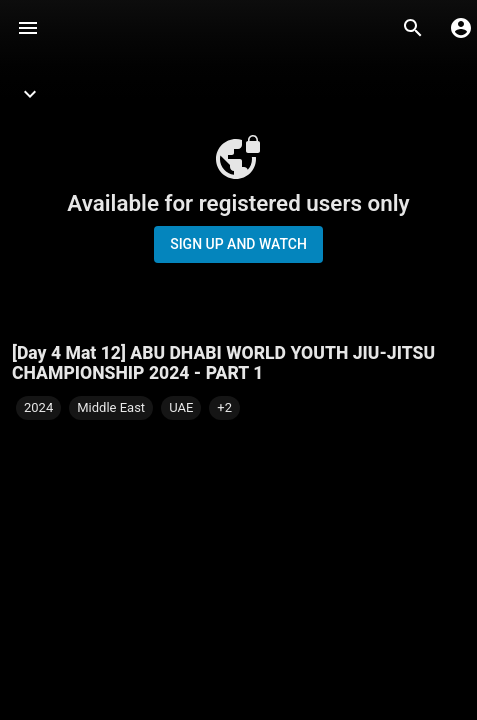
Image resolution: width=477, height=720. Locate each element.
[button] (224, 408)
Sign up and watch (238, 244)
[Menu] (28, 28)
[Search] (413, 28)
